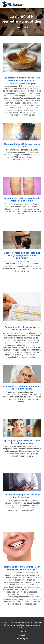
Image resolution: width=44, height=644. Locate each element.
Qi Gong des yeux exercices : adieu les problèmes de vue (22, 442)
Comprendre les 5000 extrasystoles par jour (22, 145)
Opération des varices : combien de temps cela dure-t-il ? (22, 199)
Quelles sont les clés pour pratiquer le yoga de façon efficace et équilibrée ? (22, 255)
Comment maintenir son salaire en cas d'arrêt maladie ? (22, 328)
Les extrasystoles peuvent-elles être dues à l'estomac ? (22, 496)
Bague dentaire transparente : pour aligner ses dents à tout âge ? (22, 568)
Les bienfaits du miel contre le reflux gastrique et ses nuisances (22, 79)
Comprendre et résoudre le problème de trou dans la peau (22, 387)
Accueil (19, 27)
